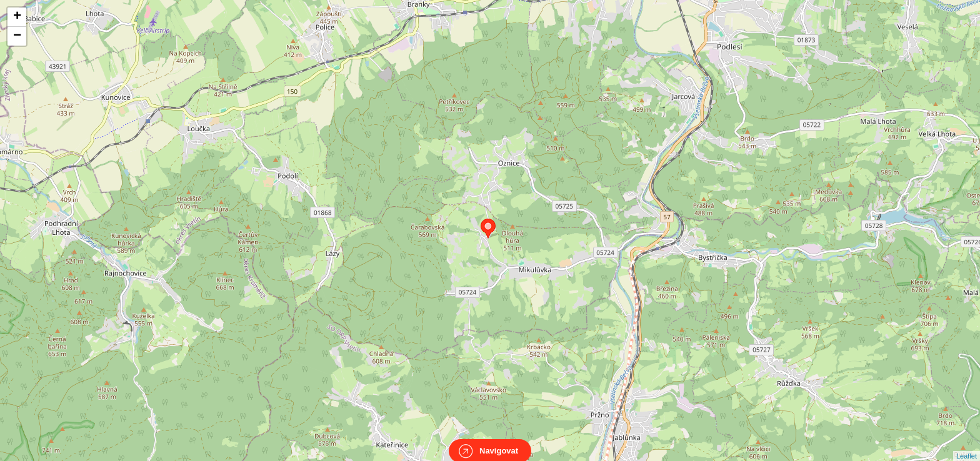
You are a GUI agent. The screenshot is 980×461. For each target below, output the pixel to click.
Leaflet (967, 445)
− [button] (17, 36)
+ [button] (17, 17)
